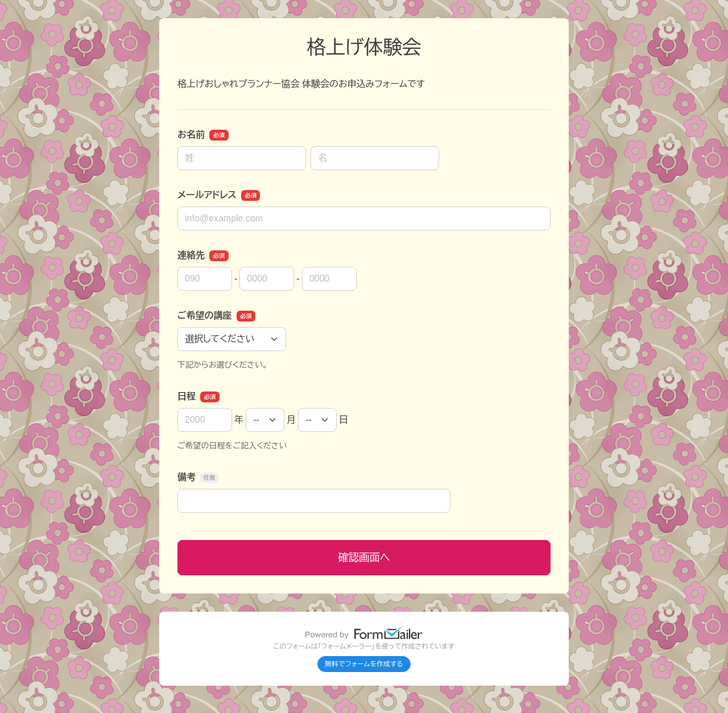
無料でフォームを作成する (364, 664)
